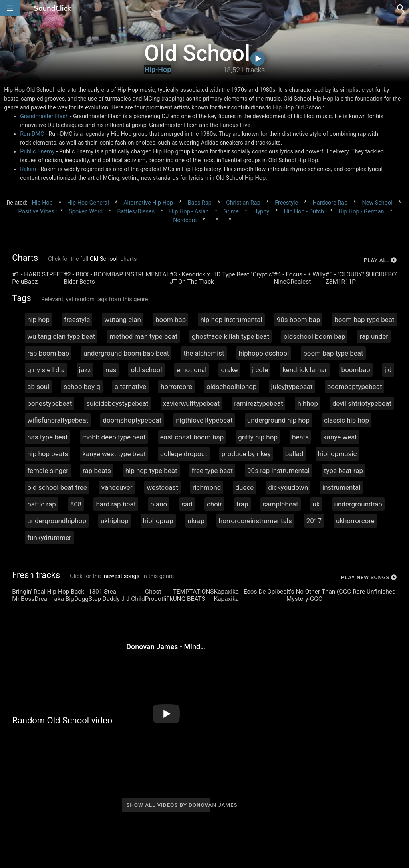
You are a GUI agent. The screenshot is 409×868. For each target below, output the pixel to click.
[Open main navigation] (10, 8)
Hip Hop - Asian (189, 212)
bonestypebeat (50, 403)
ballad (294, 454)
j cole (260, 370)
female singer (48, 471)
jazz (85, 370)
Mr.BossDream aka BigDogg (50, 599)
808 (76, 504)
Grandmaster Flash (44, 116)
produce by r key (246, 454)
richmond (207, 487)
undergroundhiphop (57, 521)
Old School (104, 259)
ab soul (38, 387)
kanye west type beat (114, 454)
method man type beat (143, 336)
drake (229, 370)
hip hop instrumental (231, 320)
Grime (231, 212)
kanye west (340, 437)
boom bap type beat (364, 320)
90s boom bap (299, 320)
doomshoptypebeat (132, 420)
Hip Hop (42, 203)
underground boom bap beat (126, 353)
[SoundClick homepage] (53, 8)
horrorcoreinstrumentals (255, 521)
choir (214, 504)
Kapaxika (226, 599)
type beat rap (343, 471)
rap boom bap (48, 353)
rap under (374, 336)
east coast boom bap (192, 437)
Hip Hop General (88, 203)
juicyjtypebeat (292, 387)
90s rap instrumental (278, 471)
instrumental (341, 487)
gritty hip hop (258, 437)
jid (388, 370)
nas (111, 370)
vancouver (117, 487)
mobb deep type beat (114, 437)
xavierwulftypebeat (192, 403)
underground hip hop (278, 420)
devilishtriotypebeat (362, 403)
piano (159, 504)
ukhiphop (115, 521)
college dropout (184, 454)
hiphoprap (158, 521)
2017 (314, 521)
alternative (130, 387)
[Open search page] (401, 8)
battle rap (42, 504)
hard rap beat (116, 504)
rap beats (97, 471)
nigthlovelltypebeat (204, 420)
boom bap (171, 320)
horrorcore (176, 387)
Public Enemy (37, 152)
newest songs (122, 576)
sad (187, 504)
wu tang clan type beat (61, 336)
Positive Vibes (36, 212)
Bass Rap (200, 203)
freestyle (77, 320)
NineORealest (292, 282)
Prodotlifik (159, 599)
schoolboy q (82, 387)
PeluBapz (25, 282)
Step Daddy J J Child (117, 599)
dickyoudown (288, 487)
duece (244, 487)
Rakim (28, 169)
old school (146, 370)
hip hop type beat (151, 471)
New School (377, 203)
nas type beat (47, 437)
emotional (192, 370)
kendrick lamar (305, 370)
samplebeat (281, 504)
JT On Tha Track (192, 282)
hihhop (307, 403)
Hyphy (261, 212)
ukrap (196, 521)
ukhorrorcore (355, 521)
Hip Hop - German (361, 212)
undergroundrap (358, 504)
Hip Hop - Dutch (304, 212)
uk (316, 504)
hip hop (38, 320)
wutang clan (123, 320)
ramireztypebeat (258, 403)
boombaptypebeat (355, 387)
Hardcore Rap (330, 203)
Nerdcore (185, 220)
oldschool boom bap (315, 336)
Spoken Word (86, 212)
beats (300, 437)
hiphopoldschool (264, 353)
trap (242, 504)
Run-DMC (32, 134)
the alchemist (204, 353)
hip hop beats (48, 454)
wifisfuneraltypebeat (58, 420)
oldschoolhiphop (232, 387)
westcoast (162, 487)
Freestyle (286, 203)
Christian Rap (243, 203)
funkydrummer (49, 538)
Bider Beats (79, 282)
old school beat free (57, 487)
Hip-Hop (158, 69)
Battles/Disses (136, 212)
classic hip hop (346, 420)
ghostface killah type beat (230, 336)
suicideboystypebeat (117, 403)
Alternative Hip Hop (148, 203)
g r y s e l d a (46, 370)
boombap (356, 370)
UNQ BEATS (189, 599)
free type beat (212, 471)
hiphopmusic (338, 454)
